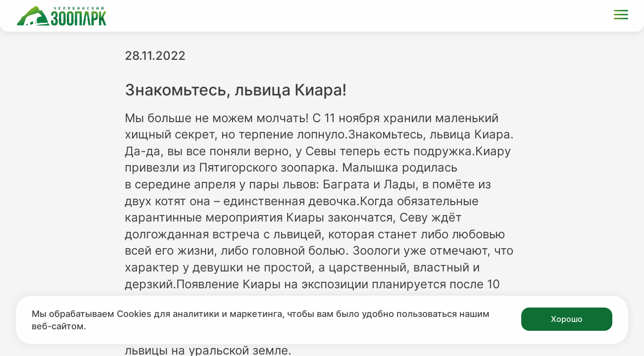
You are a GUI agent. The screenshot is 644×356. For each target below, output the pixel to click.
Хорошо (567, 319)
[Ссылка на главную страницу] (61, 16)
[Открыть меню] (621, 16)
